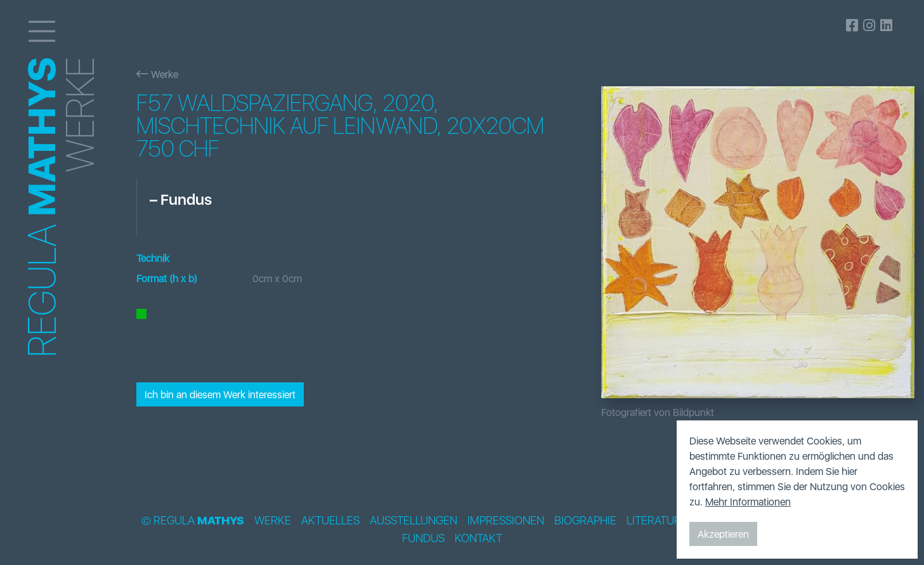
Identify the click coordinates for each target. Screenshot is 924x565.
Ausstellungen (413, 521)
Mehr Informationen (748, 502)
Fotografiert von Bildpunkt (658, 412)
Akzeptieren (723, 534)
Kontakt (478, 538)
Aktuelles (330, 521)
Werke (157, 74)
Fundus (423, 538)
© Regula (193, 521)
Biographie (585, 521)
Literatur (654, 521)
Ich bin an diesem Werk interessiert (220, 394)
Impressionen (506, 521)
